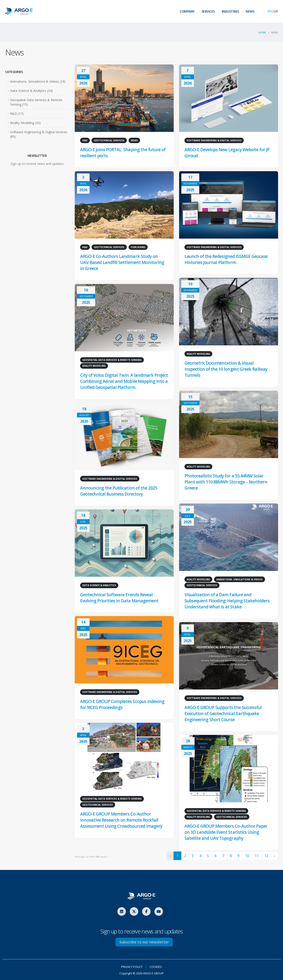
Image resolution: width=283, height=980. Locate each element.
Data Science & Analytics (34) (31, 91)
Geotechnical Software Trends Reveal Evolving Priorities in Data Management (119, 598)
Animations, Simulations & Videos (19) (38, 81)
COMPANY (187, 11)
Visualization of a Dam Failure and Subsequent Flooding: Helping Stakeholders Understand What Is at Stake (227, 601)
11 (257, 856)
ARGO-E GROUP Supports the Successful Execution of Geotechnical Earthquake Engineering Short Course (224, 714)
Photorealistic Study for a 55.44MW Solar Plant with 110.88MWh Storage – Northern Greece (226, 482)
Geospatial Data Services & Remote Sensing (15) (36, 102)
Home (262, 32)
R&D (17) (17, 114)
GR (276, 11)
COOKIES (157, 967)
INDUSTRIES (230, 11)
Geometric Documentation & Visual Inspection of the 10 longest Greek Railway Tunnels (226, 369)
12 (266, 856)
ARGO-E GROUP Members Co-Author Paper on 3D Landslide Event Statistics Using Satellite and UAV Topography (226, 833)
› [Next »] (275, 856)
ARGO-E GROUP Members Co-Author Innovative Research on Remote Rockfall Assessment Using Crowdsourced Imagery (121, 820)
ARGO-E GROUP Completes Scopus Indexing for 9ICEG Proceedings (123, 705)
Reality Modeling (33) (25, 123)
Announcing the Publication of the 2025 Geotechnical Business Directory (119, 491)
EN (270, 11)
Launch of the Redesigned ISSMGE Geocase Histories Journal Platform (227, 260)
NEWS (250, 11)
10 (247, 856)
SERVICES (208, 11)
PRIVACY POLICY (131, 967)
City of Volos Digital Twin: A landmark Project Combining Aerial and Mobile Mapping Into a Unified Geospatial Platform (123, 382)
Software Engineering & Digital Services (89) (39, 134)
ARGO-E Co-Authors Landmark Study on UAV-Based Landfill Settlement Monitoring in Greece (122, 263)
